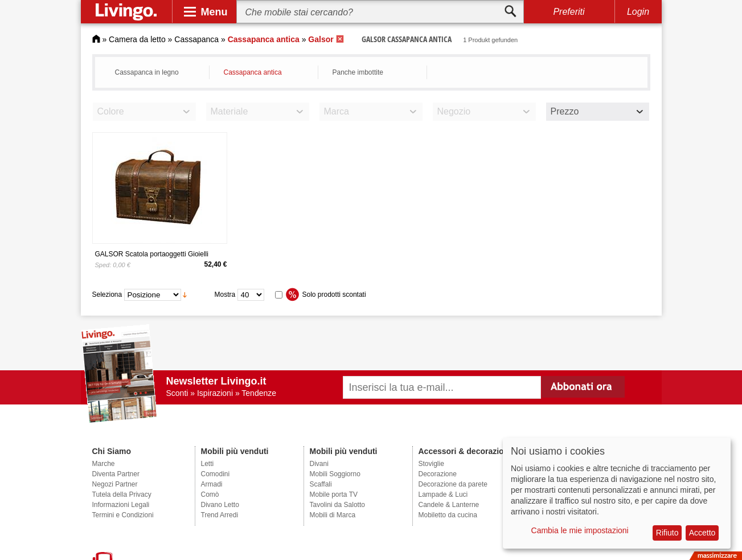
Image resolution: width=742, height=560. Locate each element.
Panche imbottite (358, 72)
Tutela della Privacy (122, 494)
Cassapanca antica (253, 72)
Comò (210, 494)
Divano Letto (220, 505)
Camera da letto (137, 39)
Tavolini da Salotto (337, 505)
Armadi (212, 484)
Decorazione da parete (453, 484)
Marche (104, 464)
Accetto (702, 533)
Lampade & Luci (443, 494)
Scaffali (321, 484)
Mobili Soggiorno (335, 474)
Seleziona (107, 295)
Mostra (225, 295)
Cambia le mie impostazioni (580, 530)
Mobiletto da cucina (448, 515)
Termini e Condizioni (123, 515)
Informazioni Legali (121, 505)
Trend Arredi (220, 515)
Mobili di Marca (333, 515)
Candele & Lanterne (449, 505)
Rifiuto (667, 533)
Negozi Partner (115, 484)
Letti (208, 464)
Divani (319, 464)
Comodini (216, 474)
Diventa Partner (116, 474)
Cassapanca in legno (147, 72)
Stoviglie (431, 464)
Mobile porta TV (334, 494)
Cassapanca (196, 39)
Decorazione (438, 474)
